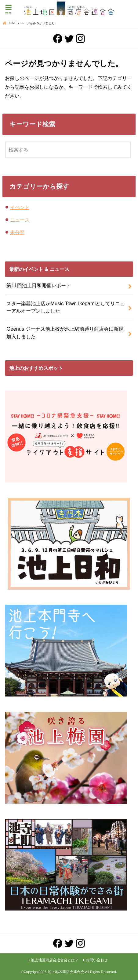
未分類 (17, 232)
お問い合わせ (97, 960)
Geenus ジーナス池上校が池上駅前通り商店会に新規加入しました (65, 333)
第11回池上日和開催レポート (38, 285)
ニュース (20, 220)
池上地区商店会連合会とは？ (55, 960)
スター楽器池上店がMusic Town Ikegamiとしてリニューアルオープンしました (66, 307)
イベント (20, 207)
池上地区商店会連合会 (66, 972)
